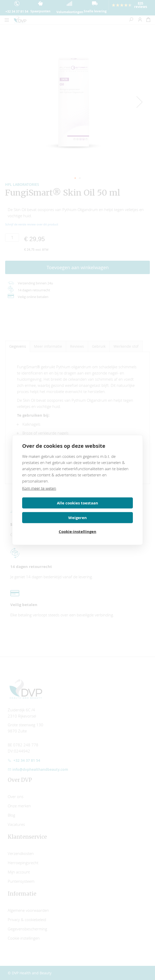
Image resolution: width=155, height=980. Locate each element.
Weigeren (106, 510)
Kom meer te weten (39, 495)
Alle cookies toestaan (49, 510)
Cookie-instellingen (77, 524)
